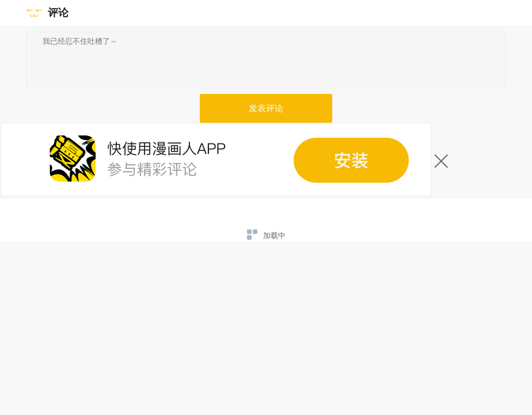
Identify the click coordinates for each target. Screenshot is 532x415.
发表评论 (266, 108)
